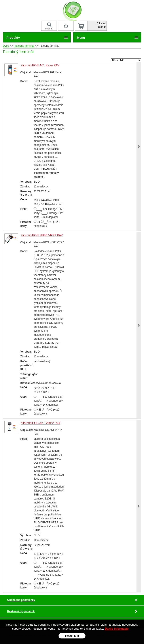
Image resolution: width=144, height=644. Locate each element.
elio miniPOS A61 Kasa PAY (40, 65)
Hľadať (49, 26)
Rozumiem (72, 636)
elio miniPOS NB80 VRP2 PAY (42, 235)
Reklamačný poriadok (21, 611)
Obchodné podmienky (21, 600)
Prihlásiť (66, 23)
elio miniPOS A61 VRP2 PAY (41, 423)
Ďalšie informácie (117, 629)
